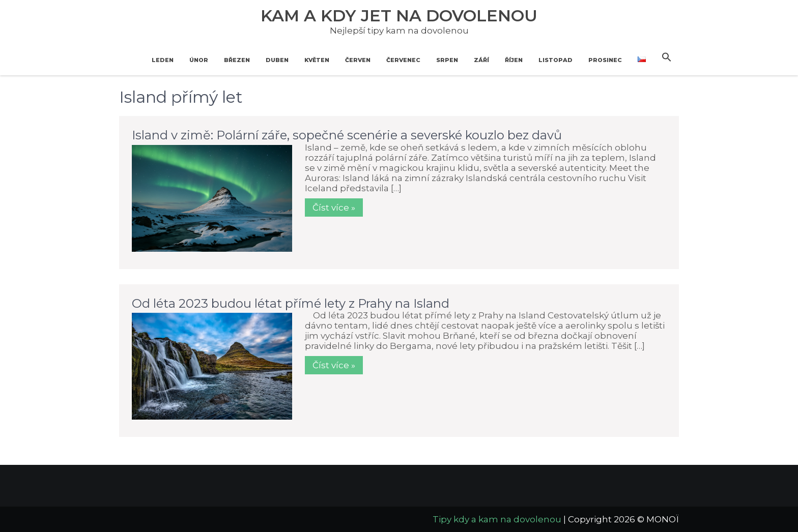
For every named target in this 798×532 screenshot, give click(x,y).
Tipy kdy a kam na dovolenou (497, 519)
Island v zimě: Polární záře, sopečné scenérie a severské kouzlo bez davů (347, 135)
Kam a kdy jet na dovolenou (399, 16)
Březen (237, 60)
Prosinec (605, 60)
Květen (317, 60)
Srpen (447, 60)
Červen (358, 60)
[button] (667, 57)
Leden (163, 60)
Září (481, 60)
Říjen (514, 60)
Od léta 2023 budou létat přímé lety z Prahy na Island (291, 303)
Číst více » (334, 208)
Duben (277, 60)
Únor (199, 60)
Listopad (555, 60)
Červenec (403, 60)
